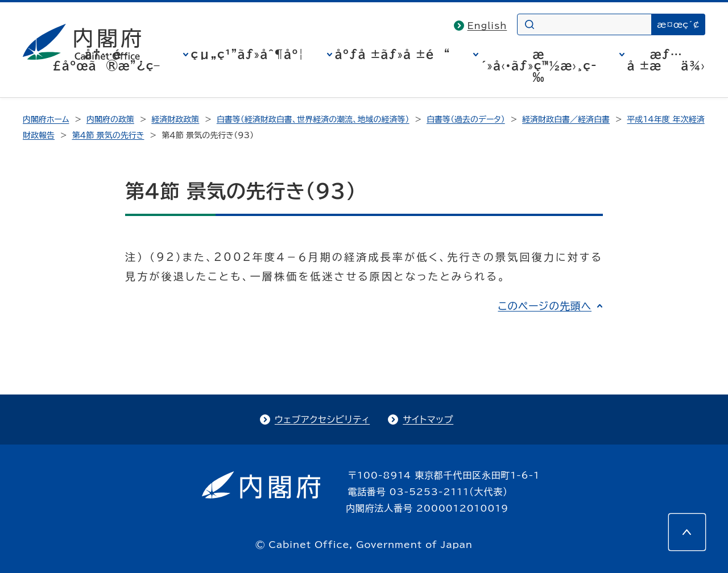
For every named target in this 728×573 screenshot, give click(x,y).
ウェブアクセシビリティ (322, 420)
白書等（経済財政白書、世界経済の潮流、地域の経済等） (313, 119)
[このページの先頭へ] (687, 532)
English (487, 26)
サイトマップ (428, 420)
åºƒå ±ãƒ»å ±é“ (393, 54)
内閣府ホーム (46, 119)
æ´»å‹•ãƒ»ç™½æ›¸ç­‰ (539, 65)
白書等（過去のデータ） (466, 119)
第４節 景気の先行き (108, 135)
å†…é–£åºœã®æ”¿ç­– (106, 60)
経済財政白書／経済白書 (566, 119)
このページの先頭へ (545, 306)
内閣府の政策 (110, 119)
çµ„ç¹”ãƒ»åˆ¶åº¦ (248, 54)
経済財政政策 (175, 119)
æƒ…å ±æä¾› (666, 60)
